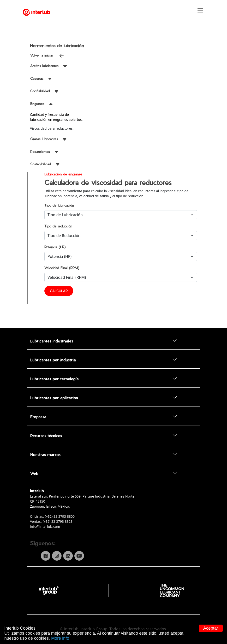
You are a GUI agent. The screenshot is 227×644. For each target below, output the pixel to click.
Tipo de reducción (58, 226)
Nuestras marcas (104, 454)
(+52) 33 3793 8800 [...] (60, 516)
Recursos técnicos (104, 435)
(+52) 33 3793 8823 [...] (58, 521)
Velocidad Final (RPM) (62, 268)
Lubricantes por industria (104, 360)
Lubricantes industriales (104, 341)
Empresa (104, 416)
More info (60, 638)
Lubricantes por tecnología (104, 379)
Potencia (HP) (55, 247)
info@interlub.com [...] (45, 526)
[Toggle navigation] (210, 12)
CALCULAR (59, 291)
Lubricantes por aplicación (104, 397)
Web (104, 473)
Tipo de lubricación (59, 205)
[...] (113, 590)
